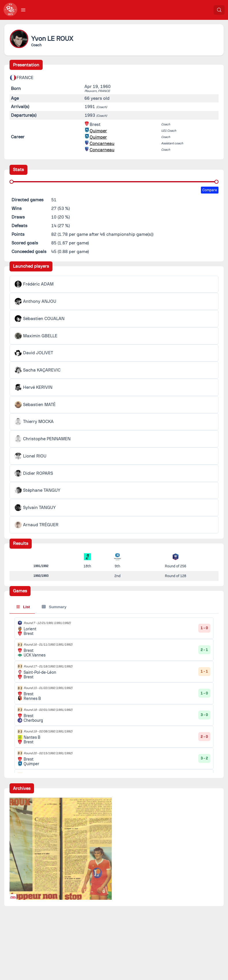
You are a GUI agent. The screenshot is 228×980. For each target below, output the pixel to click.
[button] (23, 10)
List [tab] (23, 607)
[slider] (12, 182)
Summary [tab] (54, 607)
